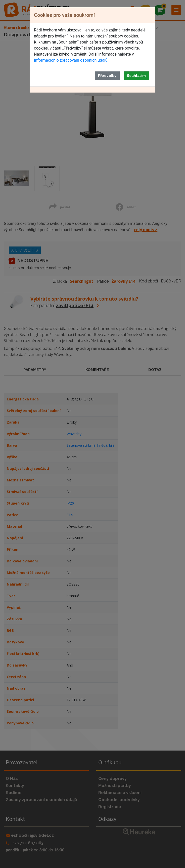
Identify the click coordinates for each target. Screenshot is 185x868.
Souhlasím (136, 76)
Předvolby (107, 76)
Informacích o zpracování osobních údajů (71, 60)
